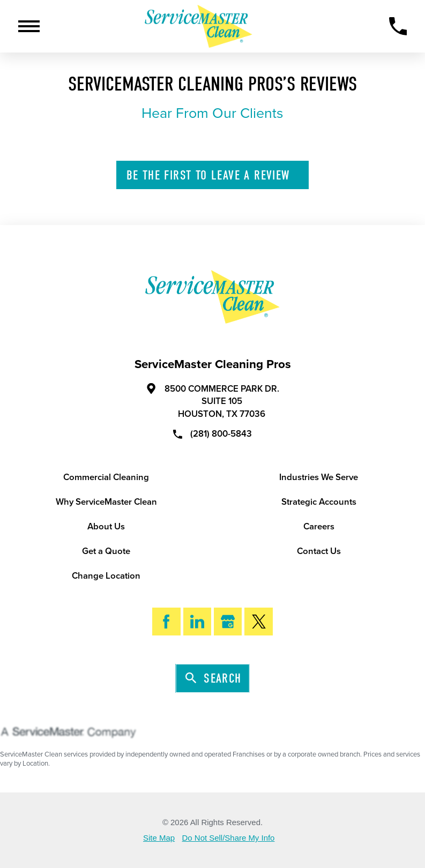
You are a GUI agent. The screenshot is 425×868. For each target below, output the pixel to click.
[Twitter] (258, 622)
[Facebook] (166, 622)
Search (214, 679)
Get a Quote (106, 551)
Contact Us (319, 551)
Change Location (106, 576)
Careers (319, 527)
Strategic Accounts (319, 502)
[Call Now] (398, 26)
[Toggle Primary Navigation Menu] (29, 26)
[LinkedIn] (197, 622)
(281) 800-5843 (213, 434)
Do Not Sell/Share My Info (229, 838)
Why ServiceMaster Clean (106, 502)
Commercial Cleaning (106, 477)
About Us (106, 527)
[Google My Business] (228, 622)
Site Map (159, 838)
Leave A (214, 175)
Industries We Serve (319, 477)
